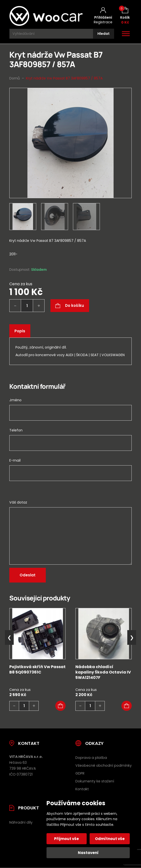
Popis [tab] (20, 331)
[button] (60, 706)
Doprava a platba (91, 758)
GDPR (80, 773)
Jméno (15, 400)
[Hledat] (104, 34)
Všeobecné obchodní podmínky (104, 765)
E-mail (15, 460)
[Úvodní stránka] (46, 16)
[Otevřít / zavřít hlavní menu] (126, 34)
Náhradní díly (21, 822)
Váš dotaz (18, 502)
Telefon (16, 430)
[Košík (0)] (125, 16)
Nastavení (88, 853)
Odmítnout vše (110, 839)
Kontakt (82, 789)
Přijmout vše (67, 839)
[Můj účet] (103, 16)
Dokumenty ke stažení (95, 781)
